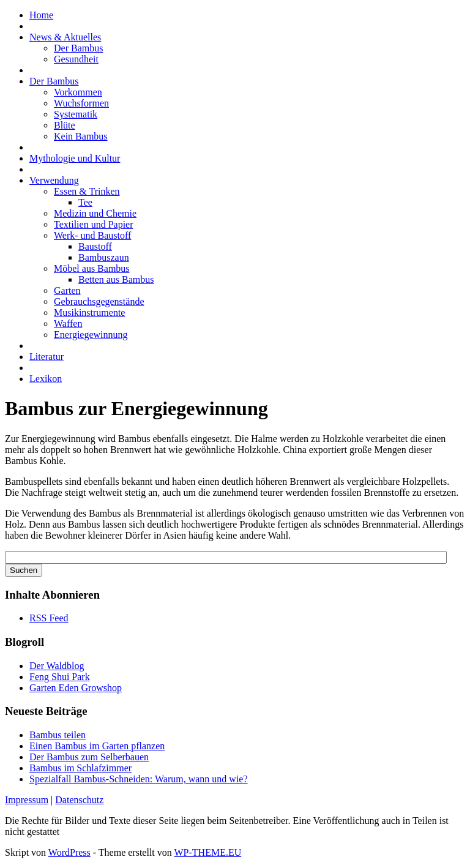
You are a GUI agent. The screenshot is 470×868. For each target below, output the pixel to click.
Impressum (27, 800)
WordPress (69, 852)
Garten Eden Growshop (76, 688)
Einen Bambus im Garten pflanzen (97, 746)
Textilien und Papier (94, 224)
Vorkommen (78, 92)
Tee (85, 202)
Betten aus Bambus (116, 279)
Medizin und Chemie (95, 213)
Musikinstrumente (89, 312)
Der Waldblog (57, 666)
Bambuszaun (104, 257)
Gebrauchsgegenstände (99, 301)
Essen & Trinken (87, 191)
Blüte (65, 125)
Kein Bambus (81, 136)
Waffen (68, 324)
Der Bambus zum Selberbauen (89, 757)
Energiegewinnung (91, 335)
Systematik (76, 114)
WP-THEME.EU (207, 852)
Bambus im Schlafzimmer (80, 768)
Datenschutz (79, 800)
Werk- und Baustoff (92, 235)
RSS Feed (49, 618)
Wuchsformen (81, 103)
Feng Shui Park (60, 677)
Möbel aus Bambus (92, 268)
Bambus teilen (58, 735)
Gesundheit (76, 59)
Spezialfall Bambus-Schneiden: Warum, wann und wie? (139, 779)
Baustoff (95, 246)
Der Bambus (78, 48)
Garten (67, 290)
